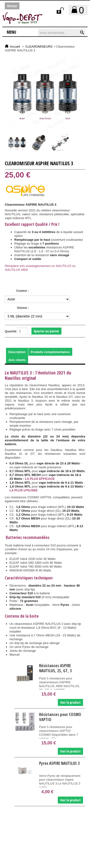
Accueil (15, 47)
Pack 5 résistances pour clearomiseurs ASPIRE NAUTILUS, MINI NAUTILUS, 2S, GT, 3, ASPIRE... (60, 684)
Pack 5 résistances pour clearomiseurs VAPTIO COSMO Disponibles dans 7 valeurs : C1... (59, 733)
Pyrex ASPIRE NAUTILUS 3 (59, 763)
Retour (12, 6)
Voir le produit (70, 702)
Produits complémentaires (50, 352)
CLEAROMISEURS (39, 47)
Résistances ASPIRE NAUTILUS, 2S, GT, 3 (55, 668)
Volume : (23, 308)
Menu (11, 32)
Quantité (11, 331)
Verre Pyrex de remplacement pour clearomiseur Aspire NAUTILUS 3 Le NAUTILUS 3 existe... (60, 782)
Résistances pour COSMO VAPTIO (60, 717)
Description (17, 352)
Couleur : (22, 291)
